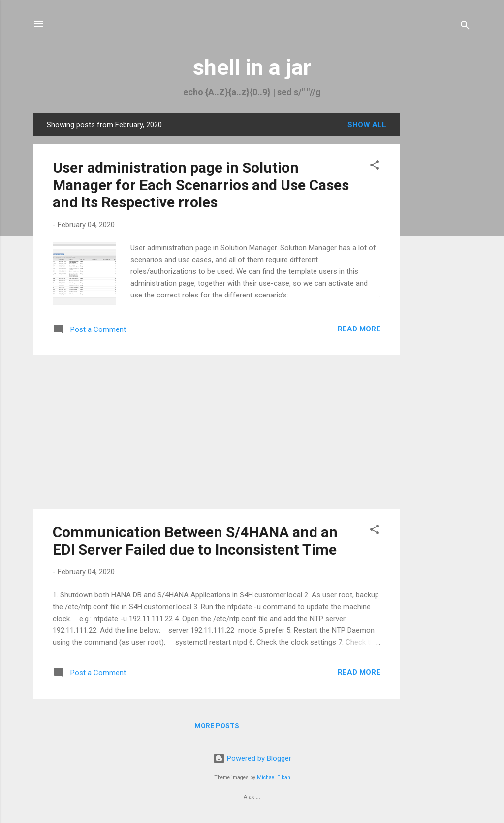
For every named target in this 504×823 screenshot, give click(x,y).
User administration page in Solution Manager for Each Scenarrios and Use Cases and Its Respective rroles (201, 185)
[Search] (465, 27)
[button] (375, 167)
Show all (367, 125)
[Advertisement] (440, 261)
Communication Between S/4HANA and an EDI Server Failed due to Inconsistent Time (195, 541)
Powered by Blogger (252, 758)
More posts (217, 726)
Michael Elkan (274, 777)
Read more (359, 329)
